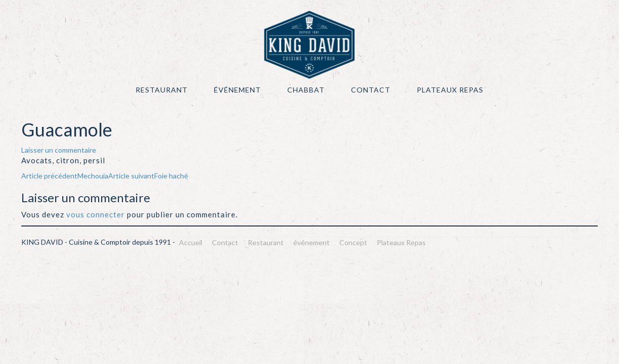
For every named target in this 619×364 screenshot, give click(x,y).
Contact (371, 90)
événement (237, 90)
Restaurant (162, 90)
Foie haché (148, 176)
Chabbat (306, 90)
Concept (353, 242)
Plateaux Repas (450, 90)
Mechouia (65, 176)
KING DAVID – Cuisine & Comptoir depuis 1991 (309, 45)
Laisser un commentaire (59, 150)
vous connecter (96, 214)
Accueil (191, 242)
